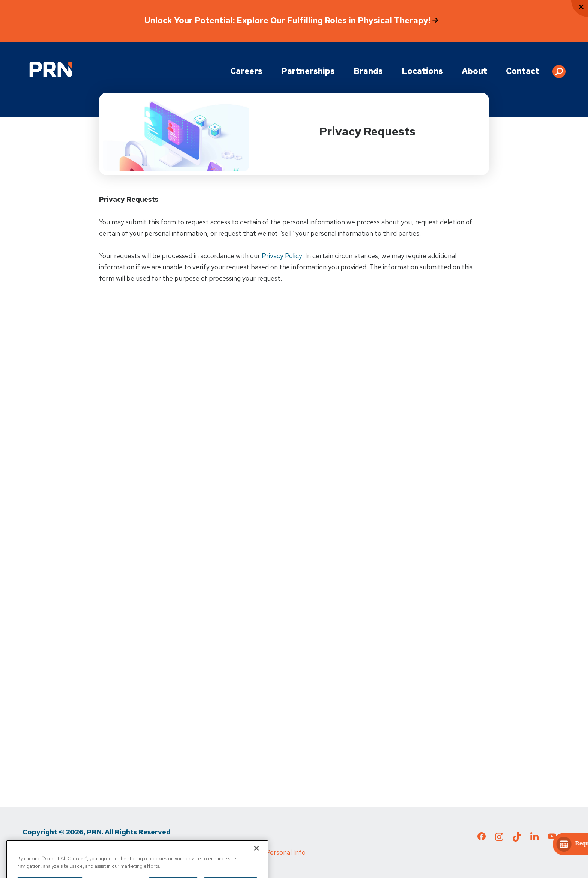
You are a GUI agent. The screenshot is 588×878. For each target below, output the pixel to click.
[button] (559, 69)
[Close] (256, 858)
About (474, 71)
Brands (368, 71)
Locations (422, 71)
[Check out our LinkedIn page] (534, 839)
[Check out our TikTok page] (517, 839)
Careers (246, 71)
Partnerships (308, 71)
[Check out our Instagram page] (499, 839)
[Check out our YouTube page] (552, 837)
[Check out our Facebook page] (481, 838)
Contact (523, 71)
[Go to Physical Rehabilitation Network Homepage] (51, 69)
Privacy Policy (282, 256)
